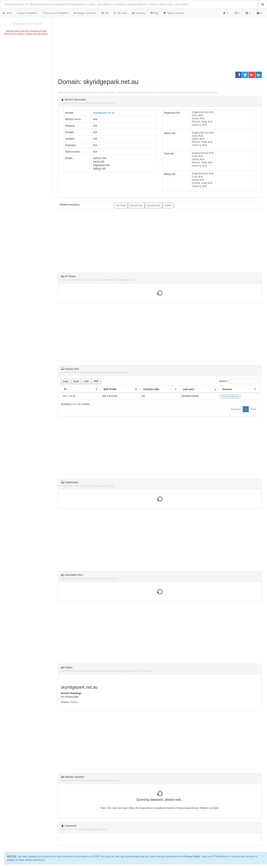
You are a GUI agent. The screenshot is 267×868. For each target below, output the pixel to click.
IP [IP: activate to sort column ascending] (65, 389)
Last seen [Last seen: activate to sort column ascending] (189, 389)
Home (7, 13)
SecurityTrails (154, 205)
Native (236, 396)
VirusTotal (121, 205)
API (105, 13)
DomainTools (136, 205)
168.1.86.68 (69, 396)
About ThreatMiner (27, 13)
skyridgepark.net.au (104, 113)
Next (253, 409)
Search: (239, 381)
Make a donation (174, 13)
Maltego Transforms (85, 13)
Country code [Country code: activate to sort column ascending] (151, 389)
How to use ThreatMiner (55, 13)
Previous (236, 409)
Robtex (168, 205)
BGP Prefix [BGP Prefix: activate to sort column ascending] (110, 389)
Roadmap (139, 13)
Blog (154, 13)
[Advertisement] (26, 62)
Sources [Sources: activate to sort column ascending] (227, 389)
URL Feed (120, 13)
